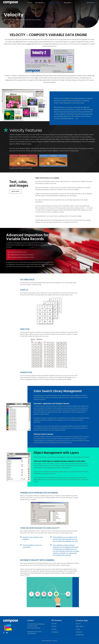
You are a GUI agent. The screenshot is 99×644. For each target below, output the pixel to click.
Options (54, 627)
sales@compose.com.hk (34, 632)
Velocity (78, 624)
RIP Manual (55, 632)
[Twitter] (7, 633)
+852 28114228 (31, 634)
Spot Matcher (80, 635)
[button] (44, 3)
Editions (54, 624)
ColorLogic (79, 632)
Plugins (54, 629)
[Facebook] (4, 633)
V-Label (78, 629)
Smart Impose (80, 627)
